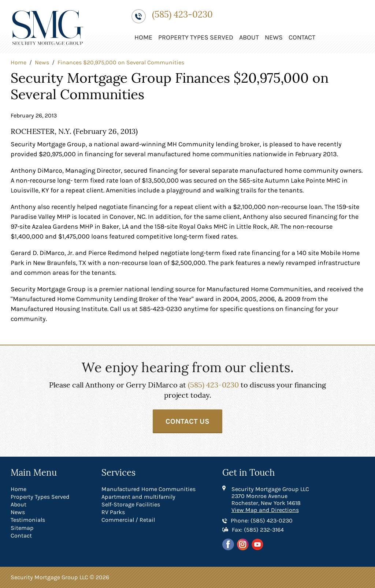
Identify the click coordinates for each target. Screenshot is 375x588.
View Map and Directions (265, 510)
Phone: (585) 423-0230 (262, 520)
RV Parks (113, 512)
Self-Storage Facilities (131, 504)
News (274, 37)
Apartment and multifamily (138, 497)
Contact (302, 37)
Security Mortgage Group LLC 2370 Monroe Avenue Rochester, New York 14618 (270, 496)
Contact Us (187, 421)
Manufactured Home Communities (148, 489)
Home (143, 37)
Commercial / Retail (128, 520)
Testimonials (28, 520)
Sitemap (22, 528)
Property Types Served (196, 37)
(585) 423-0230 (182, 15)
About (249, 37)
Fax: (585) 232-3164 (258, 530)
